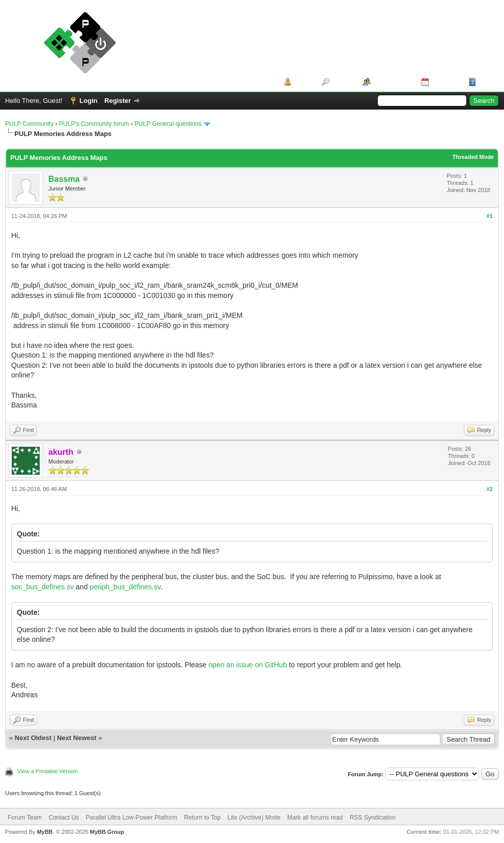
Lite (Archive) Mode (254, 818)
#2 (490, 489)
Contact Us (63, 818)
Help (486, 82)
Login (88, 101)
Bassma (64, 179)
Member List (392, 82)
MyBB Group (107, 832)
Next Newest (77, 738)
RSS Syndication (373, 818)
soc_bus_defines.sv (43, 587)
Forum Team (25, 818)
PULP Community (29, 124)
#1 (490, 216)
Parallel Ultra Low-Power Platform (131, 818)
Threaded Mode (473, 157)
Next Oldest (33, 738)
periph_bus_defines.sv (125, 587)
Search (342, 82)
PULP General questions (168, 124)
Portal (303, 82)
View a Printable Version (48, 771)
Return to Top (203, 818)
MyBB (45, 832)
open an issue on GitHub (248, 665)
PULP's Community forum (94, 124)
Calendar (445, 82)
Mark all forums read (315, 818)
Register (118, 101)
